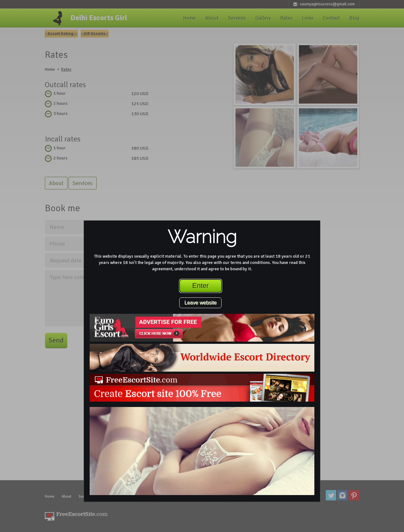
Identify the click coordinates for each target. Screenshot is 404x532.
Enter (201, 286)
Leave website (200, 303)
